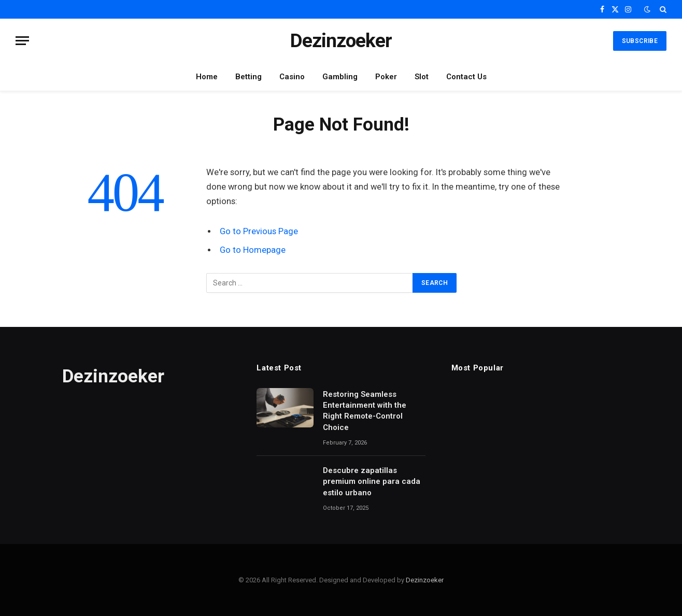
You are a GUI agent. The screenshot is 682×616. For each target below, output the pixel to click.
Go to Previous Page (259, 231)
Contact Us (466, 77)
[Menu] (22, 41)
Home (207, 77)
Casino (292, 77)
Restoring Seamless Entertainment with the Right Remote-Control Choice (365, 411)
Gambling (340, 77)
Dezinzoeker (425, 580)
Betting (248, 77)
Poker (386, 77)
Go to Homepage (253, 250)
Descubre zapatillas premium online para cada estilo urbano (372, 482)
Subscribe (640, 41)
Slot (422, 77)
